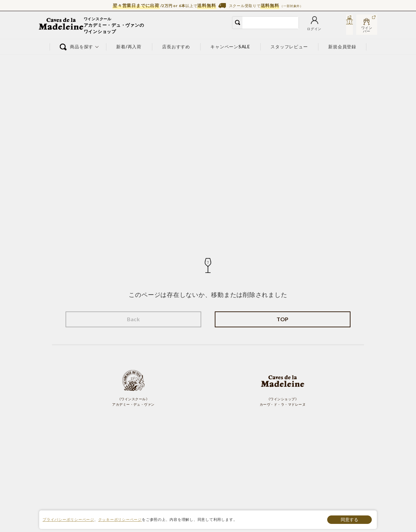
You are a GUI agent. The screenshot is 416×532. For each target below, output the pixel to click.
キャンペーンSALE (230, 47)
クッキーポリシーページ (120, 519)
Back (134, 319)
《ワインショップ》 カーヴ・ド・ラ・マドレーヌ (283, 388)
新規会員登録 (343, 47)
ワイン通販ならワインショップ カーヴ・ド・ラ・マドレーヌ (62, 25)
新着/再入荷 (129, 47)
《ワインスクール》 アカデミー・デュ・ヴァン (133, 388)
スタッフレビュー (289, 47)
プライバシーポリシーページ (68, 519)
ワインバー (367, 29)
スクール (342, 30)
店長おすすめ (176, 47)
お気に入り (295, 30)
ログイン (271, 30)
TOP (282, 319)
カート (318, 30)
